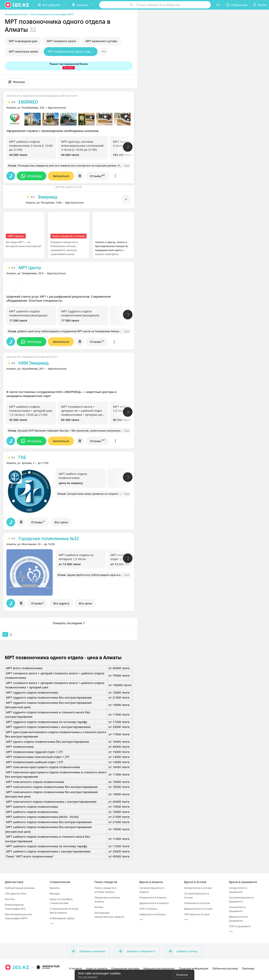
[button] (51, 5)
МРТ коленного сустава (101, 41)
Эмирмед (47, 197)
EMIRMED (28, 102)
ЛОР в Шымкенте (240, 926)
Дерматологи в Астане (198, 909)
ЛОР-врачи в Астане (197, 914)
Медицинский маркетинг (159, 968)
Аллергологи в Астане (198, 888)
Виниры (55, 893)
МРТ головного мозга (61, 41)
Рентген (10, 899)
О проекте (76, 968)
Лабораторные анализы (20, 888)
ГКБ (22, 457)
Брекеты (55, 888)
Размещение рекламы (125, 968)
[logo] (17, 5)
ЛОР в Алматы (148, 909)
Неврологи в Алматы (152, 914)
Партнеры (248, 968)
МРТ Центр (30, 268)
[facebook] (14, 976)
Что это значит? (88, 977)
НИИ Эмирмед (33, 363)
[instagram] (8, 976)
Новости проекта (97, 968)
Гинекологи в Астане (197, 903)
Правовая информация (193, 968)
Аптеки (99, 907)
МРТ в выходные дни (23, 41)
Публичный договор (225, 968)
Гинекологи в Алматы (153, 897)
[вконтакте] (19, 976)
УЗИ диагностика (16, 893)
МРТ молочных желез (23, 51)
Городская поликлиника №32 (48, 538)
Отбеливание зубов (62, 918)
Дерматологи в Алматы (154, 903)
